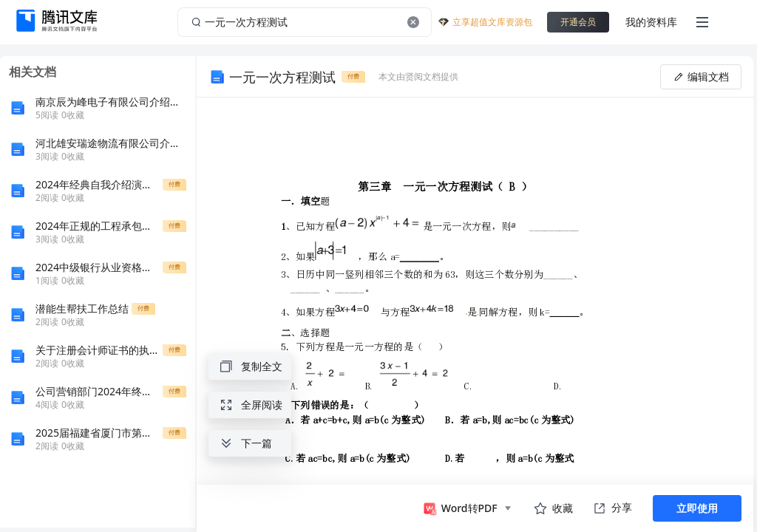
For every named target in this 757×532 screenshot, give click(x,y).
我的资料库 (651, 22)
